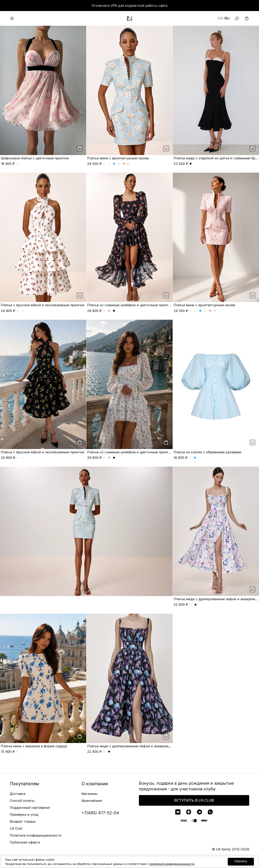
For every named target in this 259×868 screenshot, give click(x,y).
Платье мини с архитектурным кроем (118, 158)
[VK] (178, 812)
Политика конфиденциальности (36, 835)
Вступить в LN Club (194, 800)
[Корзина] (247, 18)
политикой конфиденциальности (172, 864)
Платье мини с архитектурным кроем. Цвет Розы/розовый (109, 164)
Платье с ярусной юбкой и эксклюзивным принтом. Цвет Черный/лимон (23, 311)
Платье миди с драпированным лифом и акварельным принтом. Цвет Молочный (191, 605)
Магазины (89, 794)
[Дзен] (189, 812)
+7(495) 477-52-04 (100, 813)
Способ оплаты (22, 801)
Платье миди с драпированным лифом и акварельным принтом (139, 746)
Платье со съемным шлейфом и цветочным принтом (130, 305)
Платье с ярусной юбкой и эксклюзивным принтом (42, 305)
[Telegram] (199, 812)
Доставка (18, 794)
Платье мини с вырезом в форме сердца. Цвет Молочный (17, 752)
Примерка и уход (24, 814)
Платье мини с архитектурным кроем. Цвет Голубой (114, 164)
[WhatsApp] (210, 812)
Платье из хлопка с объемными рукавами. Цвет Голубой (195, 458)
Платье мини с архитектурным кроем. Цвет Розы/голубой (104, 164)
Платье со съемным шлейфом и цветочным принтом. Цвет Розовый (109, 311)
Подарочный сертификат (30, 808)
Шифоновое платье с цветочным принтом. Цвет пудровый (17, 164)
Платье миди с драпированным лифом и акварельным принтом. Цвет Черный (196, 605)
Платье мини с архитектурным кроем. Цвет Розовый (124, 164)
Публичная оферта (25, 842)
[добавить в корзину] (80, 149)
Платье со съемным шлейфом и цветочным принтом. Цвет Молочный (104, 311)
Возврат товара (23, 821)
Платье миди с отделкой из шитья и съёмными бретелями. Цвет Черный (191, 164)
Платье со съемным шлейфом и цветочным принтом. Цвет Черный (114, 311)
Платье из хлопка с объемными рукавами (208, 452)
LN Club (16, 828)
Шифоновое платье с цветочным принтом (35, 158)
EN (220, 18)
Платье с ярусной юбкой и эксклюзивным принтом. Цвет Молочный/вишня (18, 311)
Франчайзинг (92, 801)
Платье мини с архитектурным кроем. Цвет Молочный (119, 164)
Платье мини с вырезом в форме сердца (34, 746)
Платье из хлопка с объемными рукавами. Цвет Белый (190, 458)
